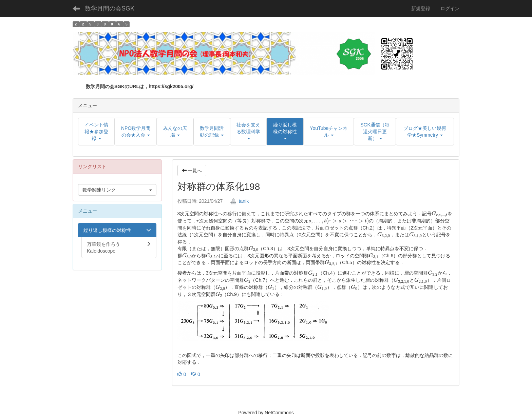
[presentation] (440, 214)
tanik (239, 201)
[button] (285, 132)
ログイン (450, 8)
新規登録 (421, 8)
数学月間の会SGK (110, 8)
